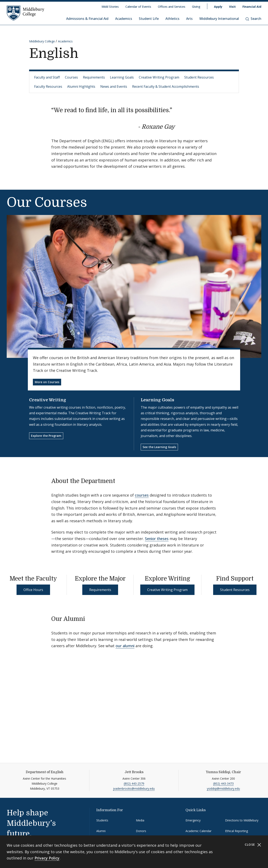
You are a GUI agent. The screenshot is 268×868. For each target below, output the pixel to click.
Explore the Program (46, 436)
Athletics (172, 19)
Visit (232, 7)
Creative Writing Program (159, 77)
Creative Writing (48, 400)
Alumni (101, 831)
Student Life (149, 19)
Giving (196, 7)
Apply (218, 7)
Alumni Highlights (81, 86)
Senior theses (157, 539)
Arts (189, 19)
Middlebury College (42, 41)
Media (140, 820)
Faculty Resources (48, 86)
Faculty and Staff (47, 77)
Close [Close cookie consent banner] (253, 845)
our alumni (125, 646)
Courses (71, 77)
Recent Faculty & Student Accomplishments (166, 86)
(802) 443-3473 (223, 783)
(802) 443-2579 (134, 783)
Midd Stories (110, 7)
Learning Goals (122, 77)
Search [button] (253, 19)
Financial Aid (252, 7)
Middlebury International (219, 19)
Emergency (193, 820)
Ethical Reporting (236, 831)
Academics (124, 19)
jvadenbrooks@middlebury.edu (134, 789)
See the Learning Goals (159, 447)
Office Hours (33, 590)
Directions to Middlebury (242, 820)
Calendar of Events (138, 7)
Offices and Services (172, 7)
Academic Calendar (198, 831)
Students (102, 820)
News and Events (114, 86)
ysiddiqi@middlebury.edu (223, 789)
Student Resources (199, 77)
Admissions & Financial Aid (87, 19)
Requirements (94, 77)
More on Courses (47, 382)
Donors (141, 831)
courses (142, 495)
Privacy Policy (47, 858)
